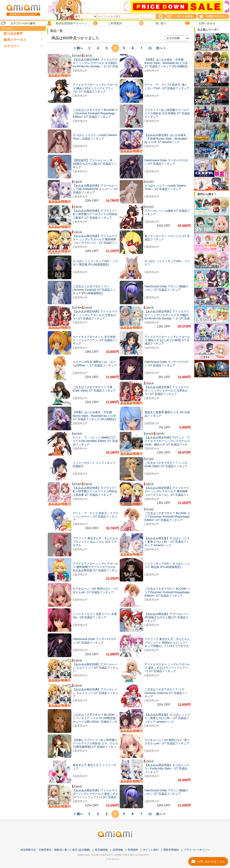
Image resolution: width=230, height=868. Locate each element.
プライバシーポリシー (197, 850)
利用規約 (133, 850)
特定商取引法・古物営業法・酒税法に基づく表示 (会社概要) (55, 850)
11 (150, 48)
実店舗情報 (101, 850)
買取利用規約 (171, 850)
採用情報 (118, 850)
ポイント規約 (151, 850)
